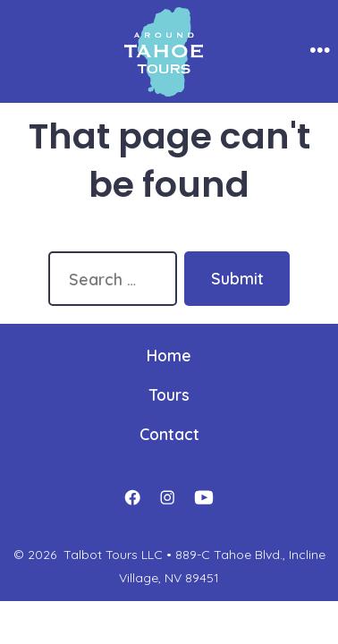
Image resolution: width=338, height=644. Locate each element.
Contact (169, 434)
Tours (169, 394)
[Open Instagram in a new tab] (167, 498)
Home (169, 355)
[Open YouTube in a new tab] (204, 498)
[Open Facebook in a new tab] (132, 498)
